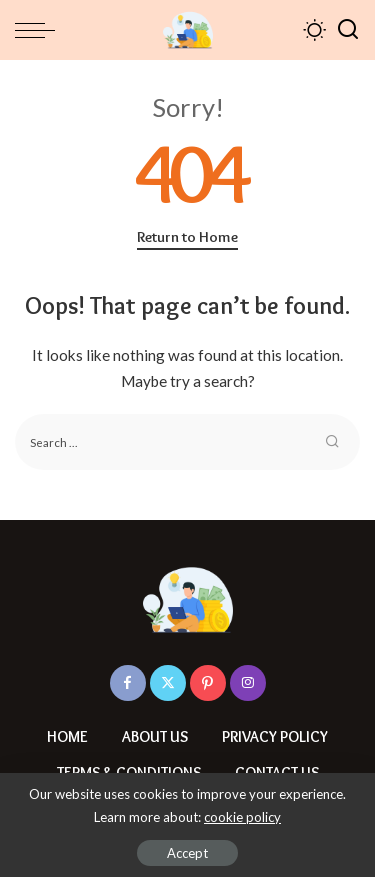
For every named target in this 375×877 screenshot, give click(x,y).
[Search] (348, 30)
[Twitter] (168, 683)
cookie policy (242, 817)
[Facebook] (128, 683)
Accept (187, 853)
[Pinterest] (208, 683)
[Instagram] (248, 683)
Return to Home (187, 237)
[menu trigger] (40, 30)
